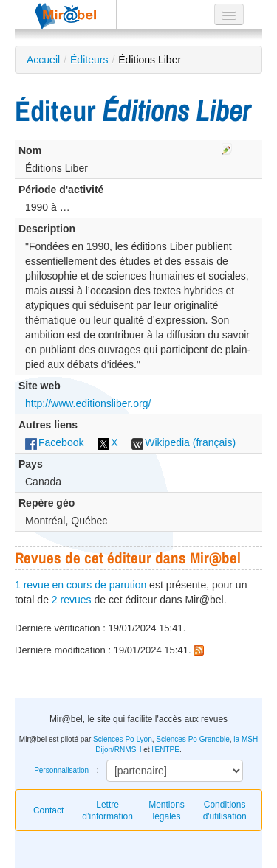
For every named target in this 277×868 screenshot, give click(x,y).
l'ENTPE (165, 750)
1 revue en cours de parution (81, 585)
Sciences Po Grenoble (193, 739)
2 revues (72, 600)
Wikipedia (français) (184, 442)
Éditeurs (89, 60)
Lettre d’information (107, 810)
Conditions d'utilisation (225, 810)
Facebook (54, 442)
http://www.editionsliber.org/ (88, 403)
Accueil (43, 60)
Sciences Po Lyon (123, 739)
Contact (48, 810)
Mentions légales (167, 810)
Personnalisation (61, 770)
